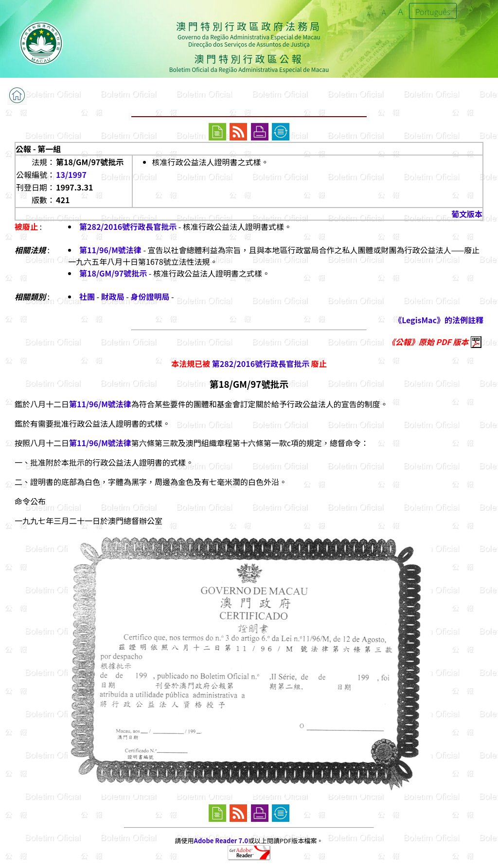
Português (433, 12)
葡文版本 (467, 214)
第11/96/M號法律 (110, 250)
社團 (87, 296)
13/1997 (71, 174)
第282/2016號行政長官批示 (128, 226)
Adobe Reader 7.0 (221, 841)
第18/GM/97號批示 (113, 273)
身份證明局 (150, 296)
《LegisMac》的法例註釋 (439, 320)
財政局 (113, 296)
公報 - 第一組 (38, 149)
